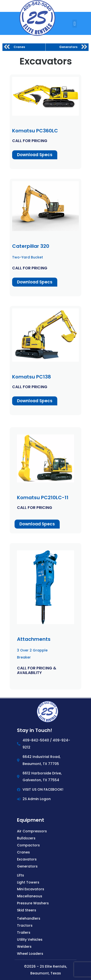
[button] (75, 24)
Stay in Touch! (35, 730)
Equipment (31, 820)
